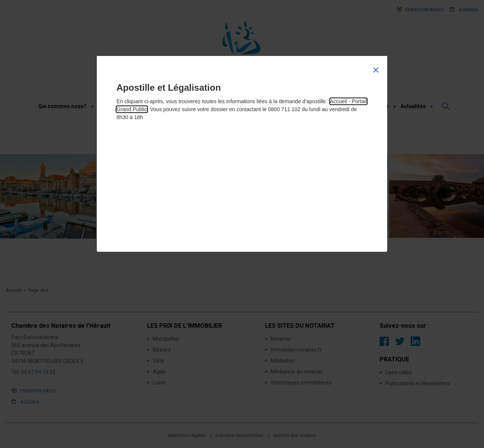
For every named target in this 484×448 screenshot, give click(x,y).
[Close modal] (376, 70)
